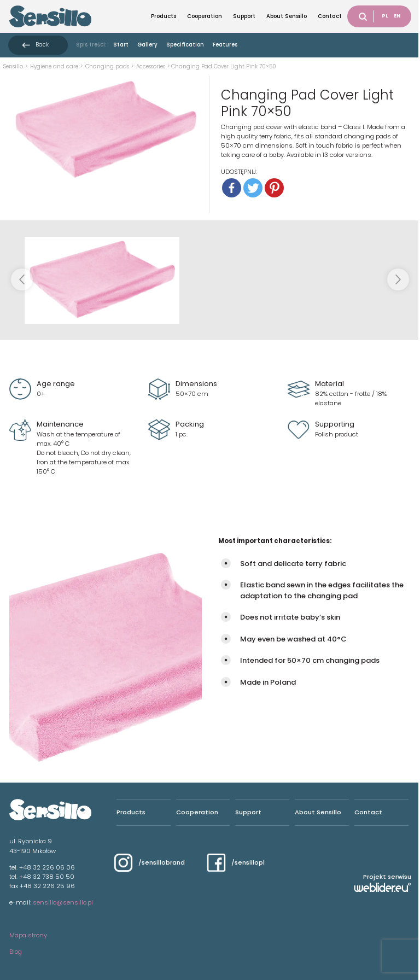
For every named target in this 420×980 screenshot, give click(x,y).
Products (164, 16)
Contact (330, 16)
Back (42, 45)
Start (121, 45)
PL (385, 16)
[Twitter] (253, 188)
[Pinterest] (274, 188)
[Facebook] (232, 188)
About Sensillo (287, 16)
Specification (185, 45)
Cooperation (205, 16)
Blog (16, 952)
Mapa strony (28, 935)
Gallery (147, 45)
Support (244, 16)
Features (225, 45)
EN (397, 16)
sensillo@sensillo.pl (63, 902)
